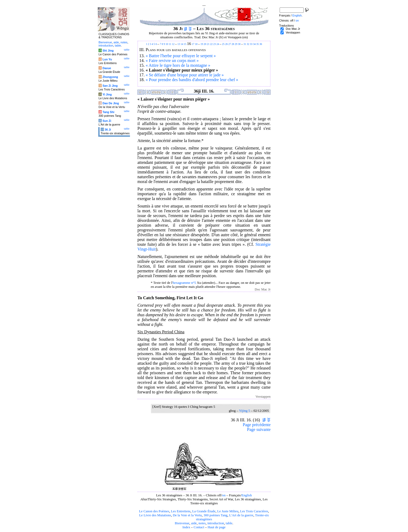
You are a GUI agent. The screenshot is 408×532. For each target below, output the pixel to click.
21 (208, 44)
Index (186, 527)
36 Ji (108, 130)
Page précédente (257, 425)
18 (196, 44)
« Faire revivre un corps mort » (172, 61)
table (229, 523)
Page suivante (259, 429)
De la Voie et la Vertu (187, 515)
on (224, 495)
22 (211, 44)
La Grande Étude (204, 511)
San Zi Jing (110, 86)
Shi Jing (108, 51)
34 (254, 44)
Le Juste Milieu (228, 511)
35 (258, 44)
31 (245, 44)
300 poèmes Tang (215, 515)
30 (239, 44)
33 (251, 44)
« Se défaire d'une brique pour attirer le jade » (185, 75)
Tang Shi (108, 112)
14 (182, 44)
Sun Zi (107, 121)
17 (193, 44)
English (247, 495)
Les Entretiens (181, 511)
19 (202, 44)
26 (227, 44)
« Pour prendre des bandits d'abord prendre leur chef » (192, 80)
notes (202, 523)
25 (223, 44)
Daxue (107, 68)
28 (233, 44)
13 (179, 44)
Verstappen (293, 32)
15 (185, 44)
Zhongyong (110, 77)
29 (236, 44)
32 (248, 44)
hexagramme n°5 (184, 283)
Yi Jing (107, 94)
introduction (216, 523)
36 (261, 44)
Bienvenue (182, 523)
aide (194, 523)
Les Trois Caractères (254, 511)
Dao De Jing (111, 103)
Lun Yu (107, 59)
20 (205, 44)
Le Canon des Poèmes (154, 511)
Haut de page (217, 527)
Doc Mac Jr (293, 29)
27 (230, 44)
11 (170, 44)
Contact (199, 527)
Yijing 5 (244, 411)
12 (173, 44)
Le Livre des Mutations (155, 515)
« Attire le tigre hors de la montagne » (178, 65)
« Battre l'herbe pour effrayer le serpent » (181, 56)
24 (218, 44)
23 (215, 44)
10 (167, 44)
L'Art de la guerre (241, 515)
